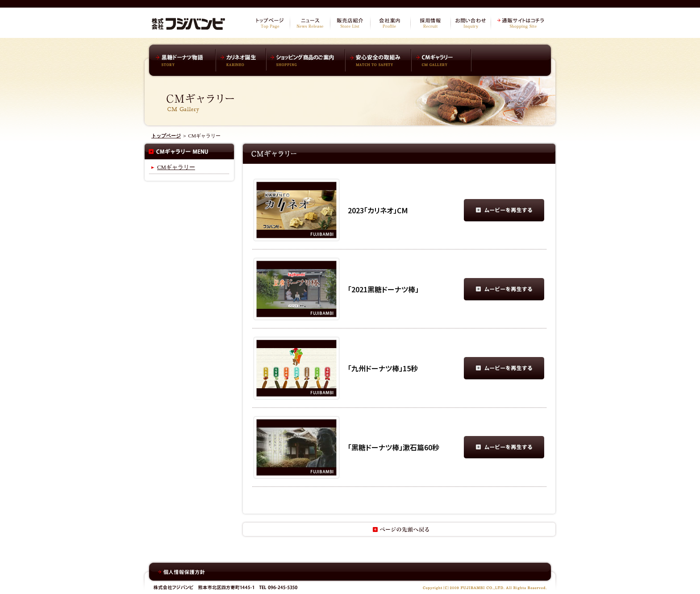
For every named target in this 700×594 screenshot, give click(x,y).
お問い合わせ (471, 23)
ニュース (310, 23)
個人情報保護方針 (181, 572)
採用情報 (430, 23)
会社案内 (390, 23)
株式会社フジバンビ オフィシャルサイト (188, 22)
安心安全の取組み (378, 60)
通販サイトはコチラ (522, 23)
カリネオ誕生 (241, 60)
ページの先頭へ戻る (399, 529)
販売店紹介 (350, 23)
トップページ (270, 23)
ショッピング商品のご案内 (306, 60)
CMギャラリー (442, 60)
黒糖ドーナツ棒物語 (185, 60)
